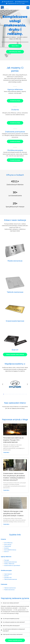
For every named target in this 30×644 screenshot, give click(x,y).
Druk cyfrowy (8, 545)
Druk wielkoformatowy (10, 550)
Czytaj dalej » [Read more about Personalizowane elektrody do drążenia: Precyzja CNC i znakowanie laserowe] (6, 452)
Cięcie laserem (8, 574)
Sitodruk (6, 548)
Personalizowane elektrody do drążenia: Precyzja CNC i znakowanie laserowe (13, 440)
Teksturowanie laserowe (11, 579)
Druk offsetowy (8, 543)
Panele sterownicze (15, 261)
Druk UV (15, 350)
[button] (28, 8)
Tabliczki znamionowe (15, 292)
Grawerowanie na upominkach (12, 565)
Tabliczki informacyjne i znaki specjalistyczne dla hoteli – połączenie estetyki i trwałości (13, 514)
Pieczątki (7, 560)
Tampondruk (8, 546)
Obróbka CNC (8, 578)
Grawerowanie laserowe (15, 321)
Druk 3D (6, 576)
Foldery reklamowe (9, 564)
